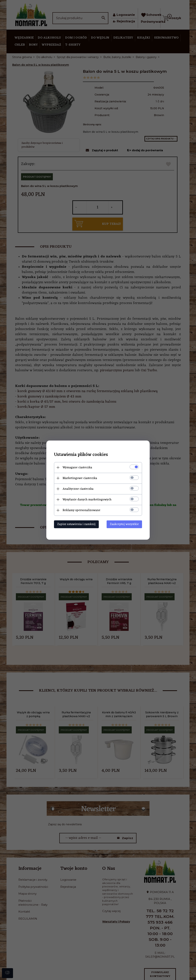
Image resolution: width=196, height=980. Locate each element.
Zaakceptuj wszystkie (124, 524)
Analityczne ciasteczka (78, 489)
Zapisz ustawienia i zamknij (76, 524)
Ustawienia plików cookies (81, 455)
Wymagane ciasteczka (77, 467)
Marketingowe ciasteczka (80, 478)
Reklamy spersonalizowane (81, 510)
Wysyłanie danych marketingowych (87, 499)
